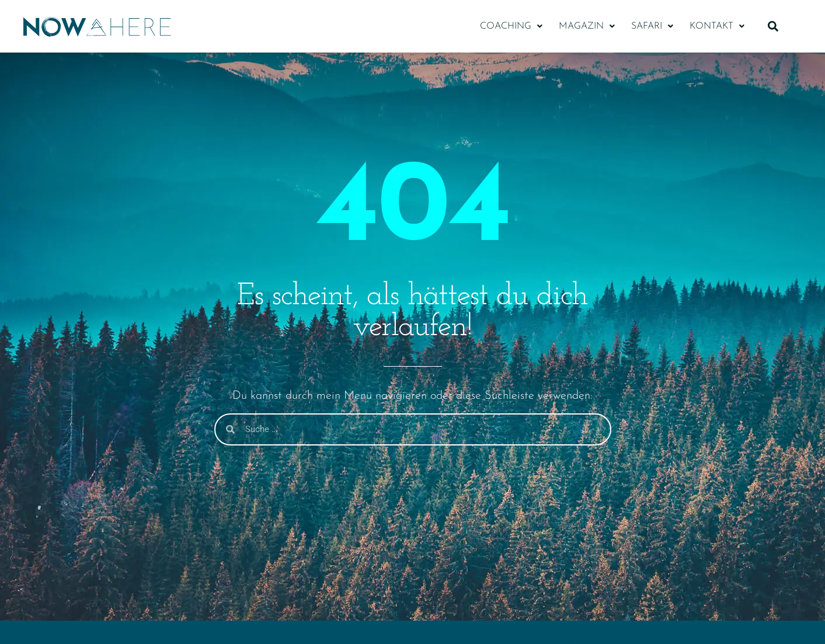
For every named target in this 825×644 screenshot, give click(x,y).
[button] (511, 26)
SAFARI (652, 26)
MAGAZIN (587, 26)
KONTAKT (717, 26)
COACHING (511, 26)
